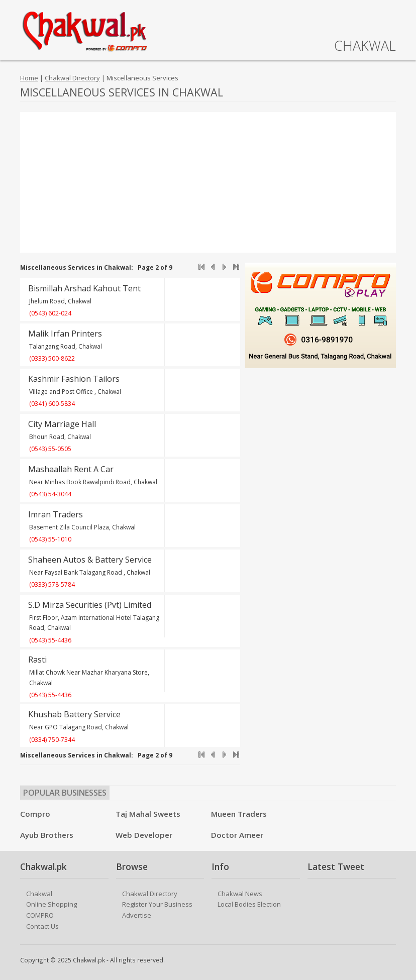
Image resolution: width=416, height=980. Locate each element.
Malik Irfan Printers (65, 334)
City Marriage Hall (62, 424)
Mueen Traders (239, 814)
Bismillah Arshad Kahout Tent (84, 288)
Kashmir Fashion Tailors (74, 379)
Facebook (390, 961)
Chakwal (39, 894)
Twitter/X (375, 961)
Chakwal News (240, 894)
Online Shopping (51, 904)
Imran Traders (56, 514)
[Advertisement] (208, 182)
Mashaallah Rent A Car (71, 469)
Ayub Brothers (47, 835)
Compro (35, 814)
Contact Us (42, 926)
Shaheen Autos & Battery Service (90, 560)
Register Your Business (157, 904)
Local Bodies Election (249, 904)
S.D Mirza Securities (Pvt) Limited (90, 605)
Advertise (137, 915)
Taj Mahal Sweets (148, 814)
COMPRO (40, 915)
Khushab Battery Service (74, 714)
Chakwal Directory (72, 78)
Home (29, 78)
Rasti (37, 660)
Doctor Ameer (237, 835)
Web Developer (144, 835)
